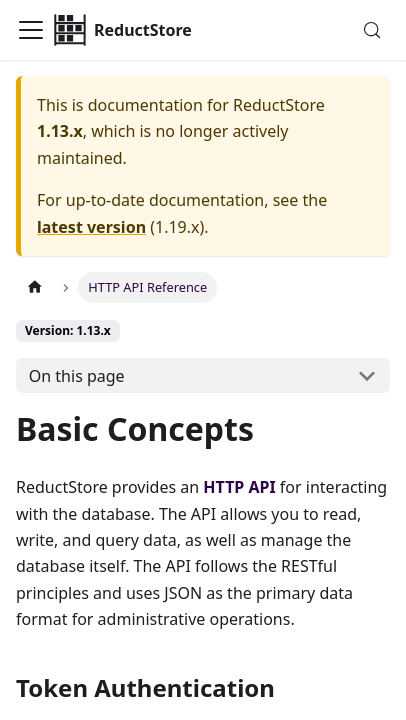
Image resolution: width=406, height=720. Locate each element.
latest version (91, 227)
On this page (77, 376)
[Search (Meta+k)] (372, 30)
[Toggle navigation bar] (31, 30)
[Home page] (35, 287)
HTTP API (239, 487)
